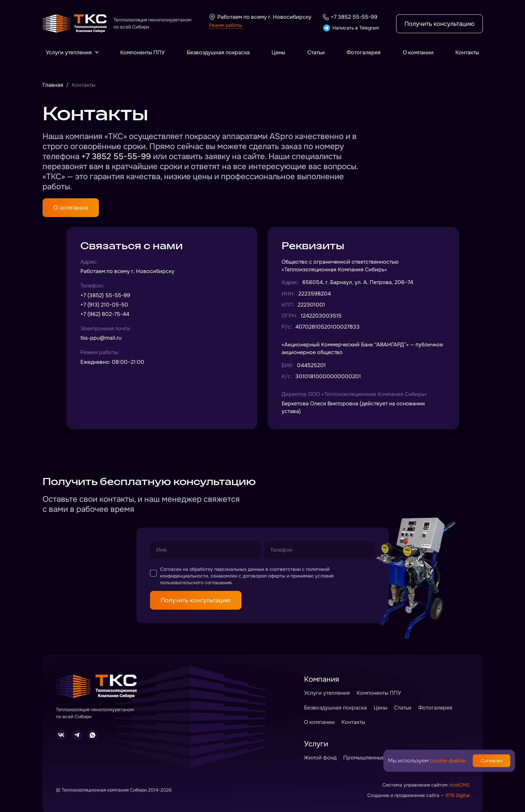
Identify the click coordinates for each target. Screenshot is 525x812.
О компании (418, 52)
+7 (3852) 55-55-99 (105, 295)
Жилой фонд (320, 758)
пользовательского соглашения (196, 583)
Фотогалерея (364, 52)
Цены (278, 52)
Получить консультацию (439, 24)
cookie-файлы (448, 761)
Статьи (316, 52)
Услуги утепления (72, 52)
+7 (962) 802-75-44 (105, 314)
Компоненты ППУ (142, 52)
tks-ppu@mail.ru (101, 338)
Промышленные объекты (375, 758)
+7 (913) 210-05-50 (104, 305)
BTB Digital (458, 795)
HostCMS (459, 785)
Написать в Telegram (351, 28)
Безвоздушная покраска (218, 52)
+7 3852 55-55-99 (350, 17)
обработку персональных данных (227, 569)
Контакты (467, 52)
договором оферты (264, 576)
